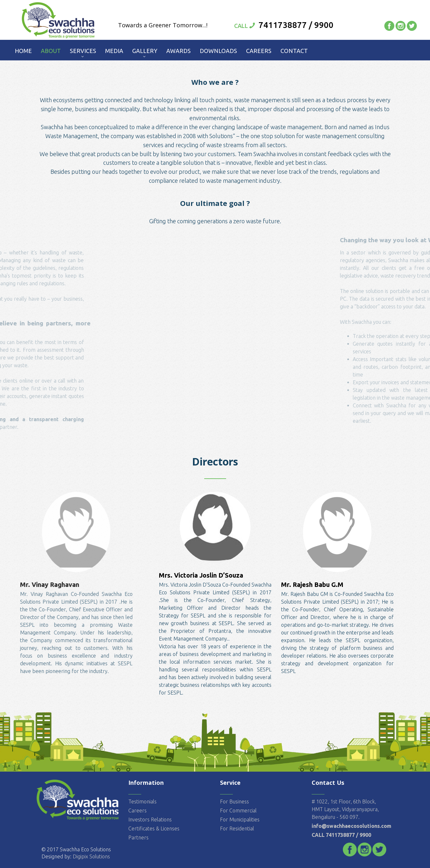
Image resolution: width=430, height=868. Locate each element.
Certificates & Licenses (154, 828)
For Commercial (238, 810)
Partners (138, 837)
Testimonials (142, 801)
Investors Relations (150, 819)
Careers (137, 810)
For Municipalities (240, 819)
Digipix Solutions (91, 856)
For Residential (237, 828)
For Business (234, 801)
